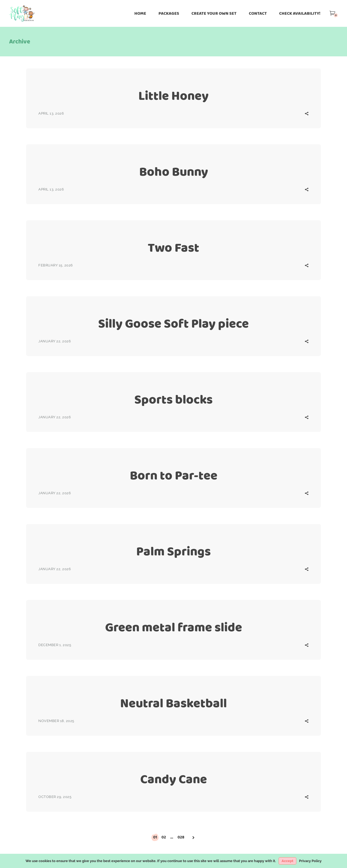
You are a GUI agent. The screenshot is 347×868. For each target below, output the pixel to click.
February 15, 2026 (56, 265)
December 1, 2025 (55, 645)
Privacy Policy (310, 861)
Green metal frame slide (174, 627)
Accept (287, 861)
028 (181, 837)
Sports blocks (173, 399)
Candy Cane (174, 779)
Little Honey (173, 96)
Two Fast (173, 248)
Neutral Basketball (173, 703)
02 (164, 837)
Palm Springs (173, 551)
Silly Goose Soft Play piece (173, 323)
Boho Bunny (174, 172)
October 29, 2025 (55, 797)
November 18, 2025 (56, 721)
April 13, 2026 (51, 113)
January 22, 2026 (55, 341)
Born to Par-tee (174, 475)
